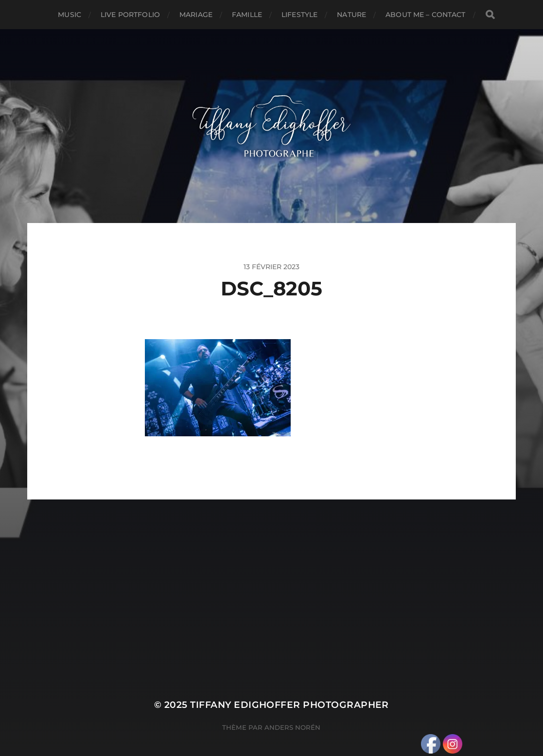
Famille (247, 15)
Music (70, 15)
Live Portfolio (130, 15)
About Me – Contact (426, 15)
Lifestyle (299, 15)
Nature (351, 15)
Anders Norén (292, 727)
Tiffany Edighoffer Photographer (289, 705)
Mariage (196, 15)
